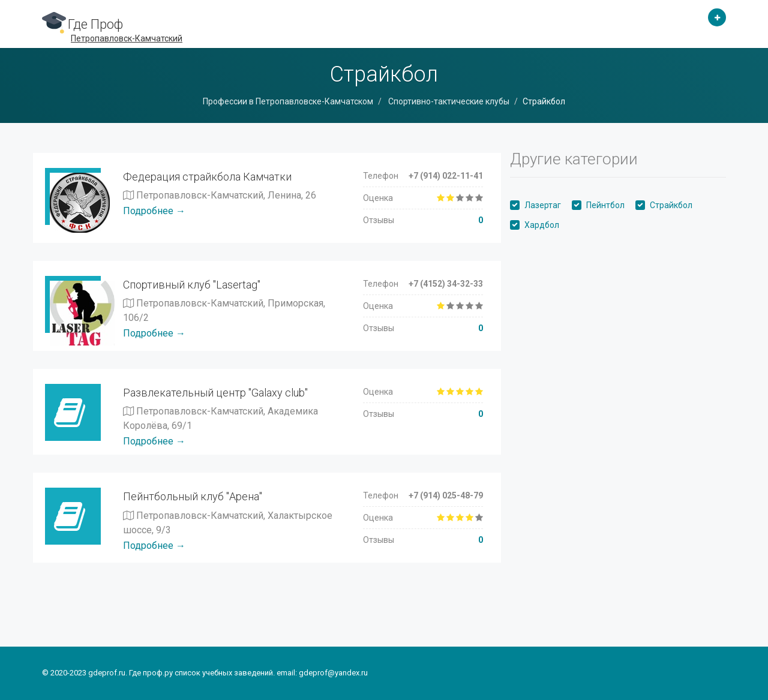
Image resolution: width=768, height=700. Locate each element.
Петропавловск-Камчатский (127, 38)
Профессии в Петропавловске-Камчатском (288, 101)
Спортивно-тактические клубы (448, 101)
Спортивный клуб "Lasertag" (192, 285)
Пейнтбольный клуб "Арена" (193, 496)
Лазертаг (543, 205)
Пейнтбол (605, 205)
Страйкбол (671, 205)
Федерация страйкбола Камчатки (207, 177)
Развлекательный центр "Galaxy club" (215, 393)
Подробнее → (154, 211)
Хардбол (542, 225)
